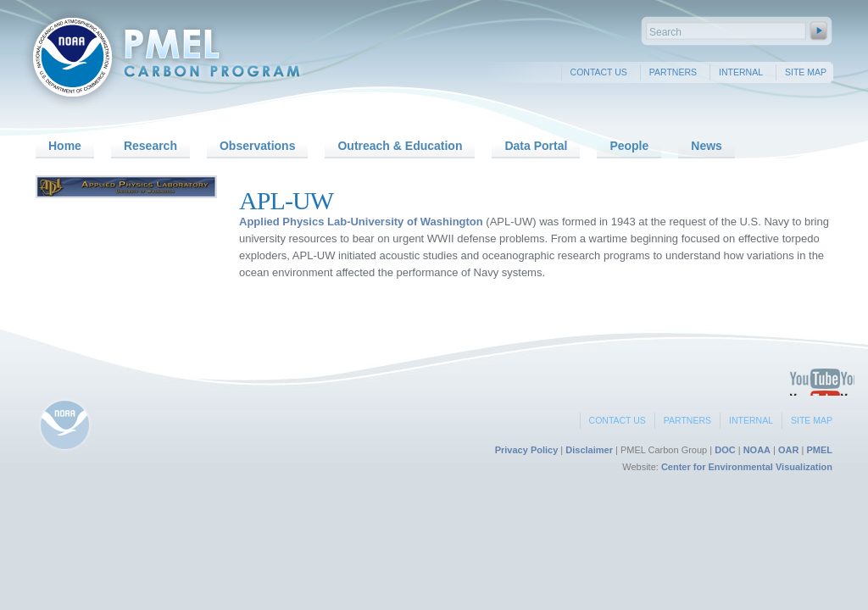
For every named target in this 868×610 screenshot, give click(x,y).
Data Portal (536, 146)
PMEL (819, 450)
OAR (788, 450)
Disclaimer (589, 450)
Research (150, 146)
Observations (257, 146)
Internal (741, 72)
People (629, 146)
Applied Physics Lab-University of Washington (361, 222)
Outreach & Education (400, 146)
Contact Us (599, 72)
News (707, 146)
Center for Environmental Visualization (747, 467)
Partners (673, 72)
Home (65, 146)
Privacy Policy (527, 450)
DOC (725, 450)
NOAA (757, 450)
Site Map (806, 72)
